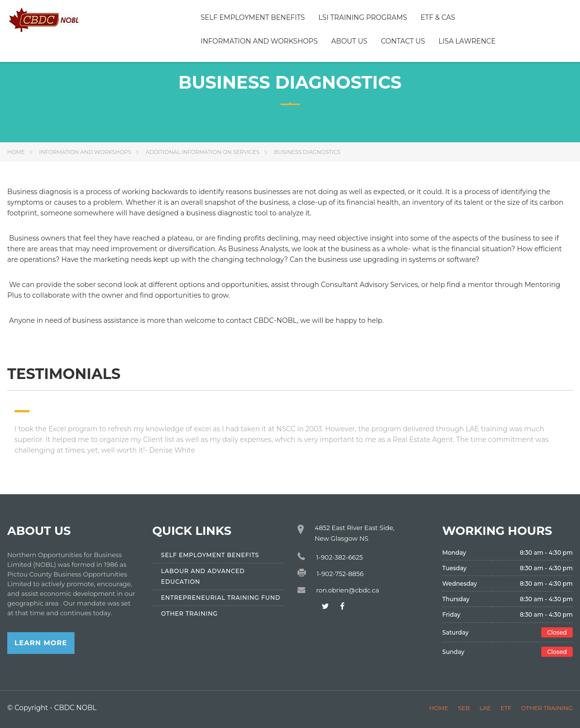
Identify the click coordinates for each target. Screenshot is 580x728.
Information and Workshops (259, 41)
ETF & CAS (438, 17)
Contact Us (403, 41)
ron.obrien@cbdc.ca (348, 590)
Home (16, 152)
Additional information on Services (202, 152)
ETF (506, 708)
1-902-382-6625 (340, 557)
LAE (485, 708)
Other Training (547, 708)
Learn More (41, 643)
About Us (349, 41)
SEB (464, 708)
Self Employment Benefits (253, 17)
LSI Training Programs (363, 17)
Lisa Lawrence (467, 41)
